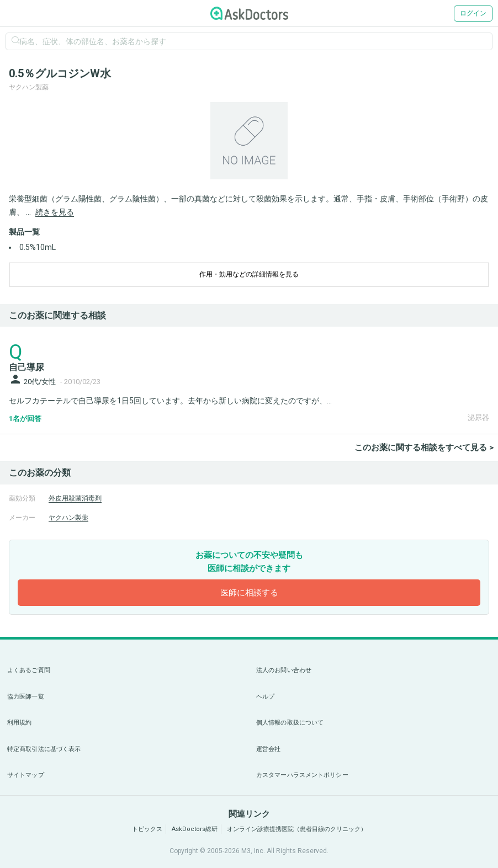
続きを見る (55, 212)
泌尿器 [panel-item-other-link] (478, 417)
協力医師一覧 (26, 697)
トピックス (147, 829)
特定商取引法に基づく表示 (44, 749)
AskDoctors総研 (195, 829)
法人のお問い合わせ (284, 670)
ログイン (473, 13)
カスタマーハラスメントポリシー (302, 775)
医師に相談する (249, 593)
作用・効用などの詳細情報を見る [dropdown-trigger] (249, 274)
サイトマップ (26, 775)
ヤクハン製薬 (68, 518)
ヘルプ (265, 697)
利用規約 (19, 723)
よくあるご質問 (29, 670)
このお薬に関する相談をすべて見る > (424, 448)
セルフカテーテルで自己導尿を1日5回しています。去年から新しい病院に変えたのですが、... (170, 401)
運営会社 (268, 749)
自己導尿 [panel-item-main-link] (27, 367)
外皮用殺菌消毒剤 (75, 498)
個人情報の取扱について (290, 723)
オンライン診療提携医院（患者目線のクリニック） (297, 829)
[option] (249, 141)
